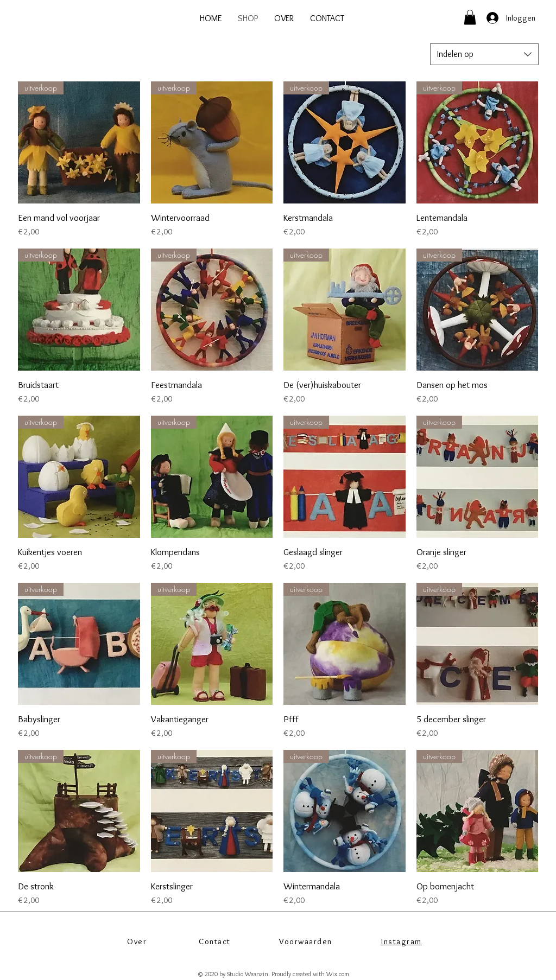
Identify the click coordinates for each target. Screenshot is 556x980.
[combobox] (484, 54)
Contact (215, 941)
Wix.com (338, 974)
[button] (470, 17)
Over (137, 941)
